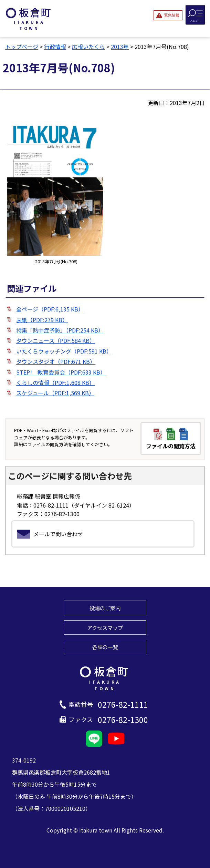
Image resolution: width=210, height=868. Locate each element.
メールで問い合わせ (58, 534)
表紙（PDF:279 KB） (42, 320)
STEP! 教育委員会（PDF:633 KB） (61, 372)
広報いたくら (88, 47)
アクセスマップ (105, 627)
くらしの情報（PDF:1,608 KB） (55, 382)
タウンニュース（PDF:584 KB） (56, 340)
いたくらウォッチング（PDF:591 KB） (64, 351)
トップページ (22, 47)
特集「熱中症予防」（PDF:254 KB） (60, 330)
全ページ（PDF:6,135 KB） (50, 309)
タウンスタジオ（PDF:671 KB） (56, 361)
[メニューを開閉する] (195, 15)
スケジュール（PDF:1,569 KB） (55, 393)
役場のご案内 (105, 608)
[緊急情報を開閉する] (168, 15)
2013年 (120, 47)
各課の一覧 (105, 647)
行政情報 (55, 47)
